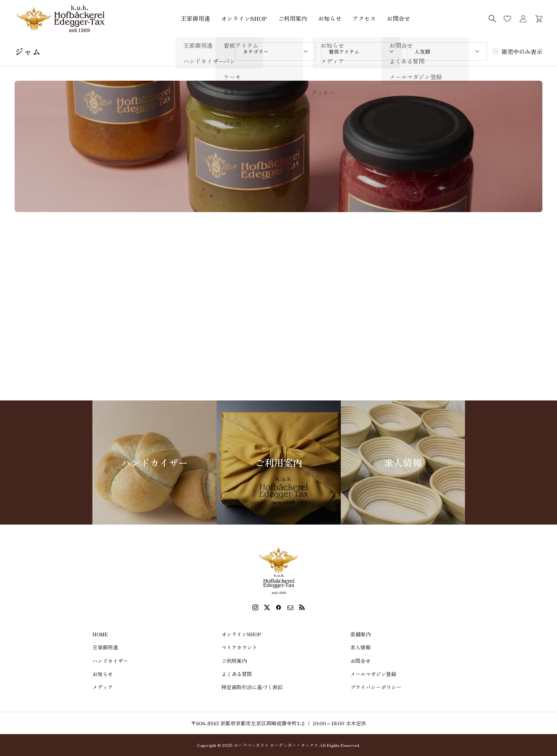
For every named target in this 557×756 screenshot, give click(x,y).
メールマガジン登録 (373, 674)
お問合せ (398, 18)
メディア (103, 687)
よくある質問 (237, 674)
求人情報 (360, 647)
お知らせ (330, 18)
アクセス (364, 18)
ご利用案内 (293, 18)
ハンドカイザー (110, 661)
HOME (100, 634)
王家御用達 (195, 18)
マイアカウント (239, 647)
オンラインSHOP (244, 18)
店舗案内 (360, 634)
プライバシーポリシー (376, 687)
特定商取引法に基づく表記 (252, 687)
